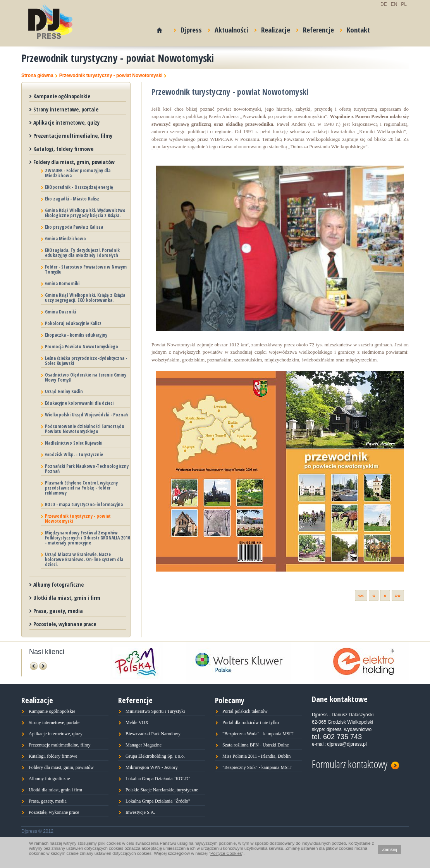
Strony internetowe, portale (66, 109)
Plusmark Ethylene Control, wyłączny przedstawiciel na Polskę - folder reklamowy (81, 488)
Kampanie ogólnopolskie (62, 96)
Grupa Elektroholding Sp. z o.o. (155, 756)
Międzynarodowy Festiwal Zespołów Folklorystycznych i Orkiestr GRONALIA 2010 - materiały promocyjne (88, 538)
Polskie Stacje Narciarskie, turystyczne (162, 790)
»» (398, 595)
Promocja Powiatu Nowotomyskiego (82, 347)
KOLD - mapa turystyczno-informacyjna (84, 504)
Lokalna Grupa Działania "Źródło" (158, 801)
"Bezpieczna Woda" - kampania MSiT (258, 734)
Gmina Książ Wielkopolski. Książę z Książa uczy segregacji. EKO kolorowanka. (85, 298)
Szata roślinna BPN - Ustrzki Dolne (256, 745)
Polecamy (230, 700)
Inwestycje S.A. (140, 812)
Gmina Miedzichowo (65, 239)
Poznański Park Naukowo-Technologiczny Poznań (87, 469)
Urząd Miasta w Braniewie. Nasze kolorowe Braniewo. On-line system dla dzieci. (84, 559)
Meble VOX (137, 722)
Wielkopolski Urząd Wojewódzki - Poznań (86, 415)
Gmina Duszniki (60, 312)
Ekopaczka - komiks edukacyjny (76, 335)
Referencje (315, 28)
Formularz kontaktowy (355, 763)
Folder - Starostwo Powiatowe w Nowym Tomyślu (86, 269)
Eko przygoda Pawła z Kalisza (74, 227)
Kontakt (355, 28)
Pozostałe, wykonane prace (65, 624)
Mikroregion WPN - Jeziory (152, 767)
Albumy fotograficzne (58, 585)
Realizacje (272, 28)
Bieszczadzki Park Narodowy (153, 734)
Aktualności (228, 28)
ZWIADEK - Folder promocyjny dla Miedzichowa (78, 173)
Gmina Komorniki (62, 283)
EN (394, 4)
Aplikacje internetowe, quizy (66, 122)
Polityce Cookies (226, 853)
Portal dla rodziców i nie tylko (251, 722)
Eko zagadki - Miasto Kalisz (72, 199)
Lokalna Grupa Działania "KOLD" (158, 779)
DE (384, 4)
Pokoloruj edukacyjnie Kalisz (73, 323)
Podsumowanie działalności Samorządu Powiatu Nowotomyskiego (85, 429)
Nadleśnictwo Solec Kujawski (74, 443)
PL (404, 4)
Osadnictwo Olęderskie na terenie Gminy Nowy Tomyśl (86, 377)
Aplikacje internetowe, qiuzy (56, 734)
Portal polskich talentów (245, 711)
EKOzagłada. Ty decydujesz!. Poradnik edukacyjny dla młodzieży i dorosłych (82, 253)
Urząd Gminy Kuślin (64, 391)
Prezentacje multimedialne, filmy (73, 136)
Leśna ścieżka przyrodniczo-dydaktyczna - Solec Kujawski (86, 361)
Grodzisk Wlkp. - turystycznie (74, 455)
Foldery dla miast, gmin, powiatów (74, 162)
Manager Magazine (144, 745)
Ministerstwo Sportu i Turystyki (155, 711)
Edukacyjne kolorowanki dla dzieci (79, 403)
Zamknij (390, 849)
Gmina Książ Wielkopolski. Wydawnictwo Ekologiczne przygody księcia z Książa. (85, 213)
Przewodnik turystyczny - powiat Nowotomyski (111, 76)
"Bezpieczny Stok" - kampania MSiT (257, 767)
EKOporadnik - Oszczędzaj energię (79, 187)
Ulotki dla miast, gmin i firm (67, 598)
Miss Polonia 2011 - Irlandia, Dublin (256, 756)
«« (361, 595)
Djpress (188, 28)
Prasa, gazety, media (58, 611)
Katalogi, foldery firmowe (63, 149)
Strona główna (37, 76)
